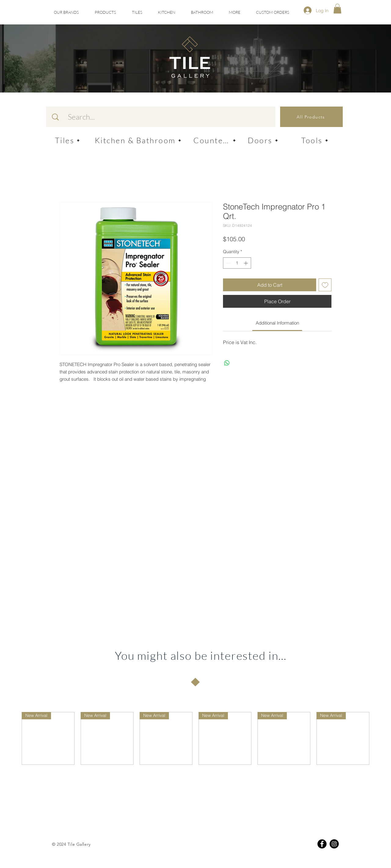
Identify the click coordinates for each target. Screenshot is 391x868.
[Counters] (215, 140)
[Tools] (315, 140)
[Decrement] (228, 263)
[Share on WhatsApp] (227, 363)
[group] (195, 738)
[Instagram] (334, 844)
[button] (137, 12)
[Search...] (165, 117)
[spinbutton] (237, 263)
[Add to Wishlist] (325, 285)
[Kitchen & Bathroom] (138, 140)
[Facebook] (322, 844)
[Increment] (246, 263)
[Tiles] (67, 140)
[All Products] (311, 117)
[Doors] (263, 140)
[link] (277, 323)
